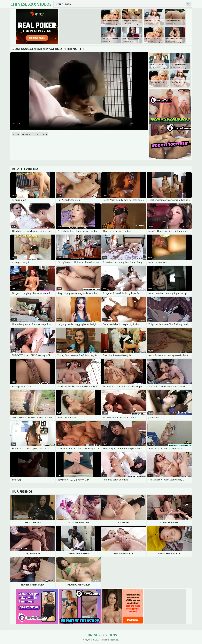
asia (45, 134)
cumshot (27, 134)
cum (37, 134)
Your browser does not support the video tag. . (79, 91)
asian (16, 134)
